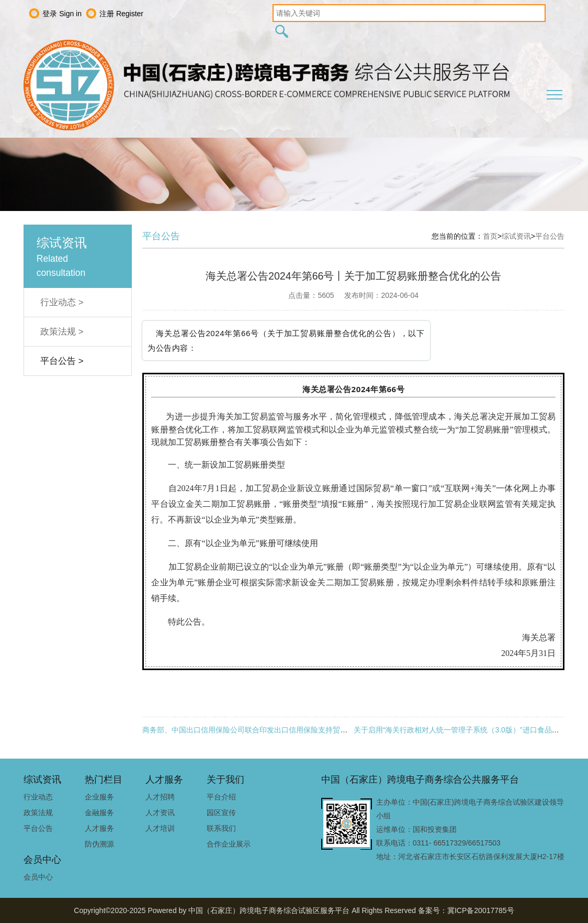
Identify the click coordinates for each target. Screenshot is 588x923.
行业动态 (38, 797)
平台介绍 (221, 797)
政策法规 (38, 813)
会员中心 (38, 877)
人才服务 (99, 828)
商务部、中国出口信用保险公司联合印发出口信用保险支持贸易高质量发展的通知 (274, 730)
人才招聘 (160, 797)
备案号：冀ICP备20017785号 (466, 910)
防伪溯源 (99, 844)
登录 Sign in (62, 14)
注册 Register (121, 14)
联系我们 (221, 828)
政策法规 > (62, 332)
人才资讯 (160, 813)
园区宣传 (221, 813)
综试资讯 (516, 236)
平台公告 (550, 236)
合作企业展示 (229, 844)
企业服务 (99, 797)
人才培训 (160, 828)
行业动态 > (62, 302)
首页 (490, 236)
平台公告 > (62, 361)
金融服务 (99, 813)
